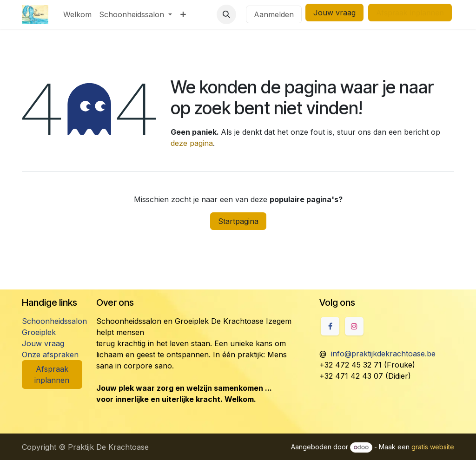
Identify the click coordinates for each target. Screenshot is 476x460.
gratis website (433, 447)
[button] (226, 14)
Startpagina (238, 221)
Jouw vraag (334, 13)
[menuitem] (77, 14)
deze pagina (192, 143)
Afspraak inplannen (52, 375)
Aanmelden (274, 14)
